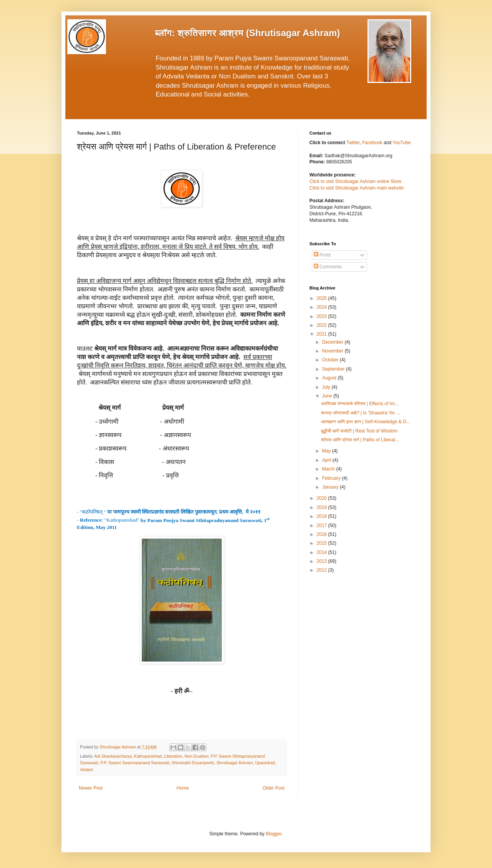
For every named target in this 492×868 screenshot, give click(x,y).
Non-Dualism (196, 756)
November (333, 351)
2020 (322, 498)
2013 (322, 561)
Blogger (273, 834)
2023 (322, 316)
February (332, 478)
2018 (322, 516)
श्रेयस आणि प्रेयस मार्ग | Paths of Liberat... (360, 440)
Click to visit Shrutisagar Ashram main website (357, 188)
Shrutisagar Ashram (235, 763)
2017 (322, 525)
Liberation (173, 756)
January (331, 487)
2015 (322, 543)
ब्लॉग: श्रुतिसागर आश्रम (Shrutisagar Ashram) (248, 33)
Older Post (273, 788)
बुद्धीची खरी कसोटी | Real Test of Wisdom (359, 431)
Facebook (373, 143)
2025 (322, 298)
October (331, 360)
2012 (322, 570)
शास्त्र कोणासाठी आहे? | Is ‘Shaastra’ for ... (361, 413)
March (329, 469)
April (327, 460)
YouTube (401, 143)
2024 (322, 307)
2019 (322, 507)
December (333, 342)
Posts (322, 255)
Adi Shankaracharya (113, 756)
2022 (322, 325)
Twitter (353, 143)
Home (183, 788)
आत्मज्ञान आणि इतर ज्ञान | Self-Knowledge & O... (366, 422)
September (334, 369)
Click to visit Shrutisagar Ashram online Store (355, 181)
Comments (328, 267)
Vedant (86, 770)
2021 (322, 334)
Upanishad (265, 763)
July (327, 387)
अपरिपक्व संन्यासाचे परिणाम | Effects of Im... (360, 404)
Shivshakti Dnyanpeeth (193, 763)
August (330, 378)
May (327, 451)
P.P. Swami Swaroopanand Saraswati (135, 763)
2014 (322, 552)
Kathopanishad (148, 756)
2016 (322, 534)
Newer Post (91, 788)
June (328, 396)
